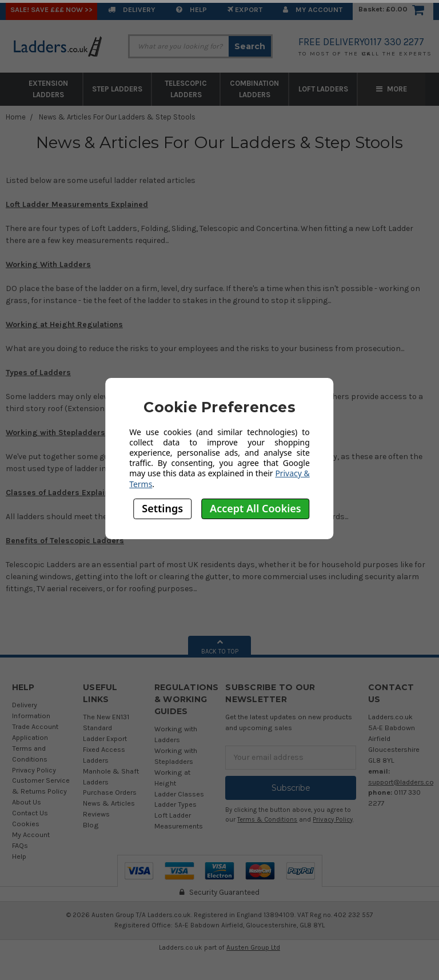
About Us (27, 802)
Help (191, 9)
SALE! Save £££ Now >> (51, 9)
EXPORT (245, 9)
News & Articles (109, 803)
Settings (162, 508)
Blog (91, 825)
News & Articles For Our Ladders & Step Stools (117, 117)
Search (250, 46)
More (392, 89)
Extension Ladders (48, 89)
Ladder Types (175, 804)
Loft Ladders (323, 89)
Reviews (96, 814)
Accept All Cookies (256, 508)
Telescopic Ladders (186, 89)
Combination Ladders (254, 89)
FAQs (20, 845)
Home (16, 117)
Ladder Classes (179, 794)
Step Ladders (117, 89)
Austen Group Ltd (253, 947)
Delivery (132, 9)
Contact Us (30, 813)
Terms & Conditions (267, 820)
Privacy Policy (34, 770)
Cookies (26, 824)
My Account (313, 9)
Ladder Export (105, 738)
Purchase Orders (110, 792)
